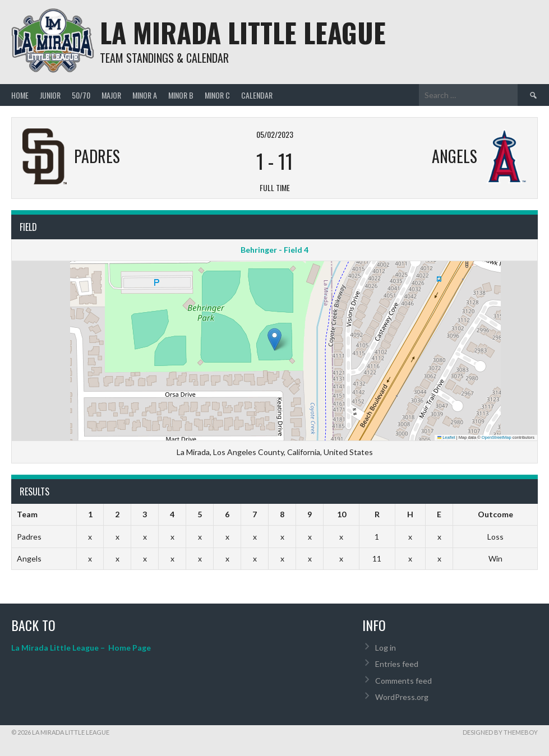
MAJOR (111, 95)
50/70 (81, 95)
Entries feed (397, 664)
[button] (274, 339)
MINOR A (145, 95)
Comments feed (403, 681)
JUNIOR (50, 95)
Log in (386, 648)
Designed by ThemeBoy (500, 732)
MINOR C (217, 95)
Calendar (257, 95)
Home (20, 95)
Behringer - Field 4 (274, 250)
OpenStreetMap (497, 437)
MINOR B (181, 95)
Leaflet (446, 437)
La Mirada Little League (243, 32)
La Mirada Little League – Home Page (81, 648)
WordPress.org (402, 697)
